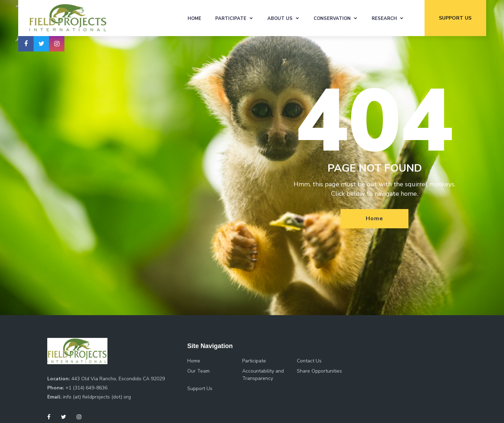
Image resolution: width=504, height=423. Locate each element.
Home (194, 19)
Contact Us (309, 361)
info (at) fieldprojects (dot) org (97, 397)
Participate (231, 19)
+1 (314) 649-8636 (86, 388)
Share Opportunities (319, 371)
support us (455, 18)
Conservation (332, 19)
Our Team (198, 371)
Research (384, 19)
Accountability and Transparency (263, 375)
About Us (280, 19)
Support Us (200, 389)
